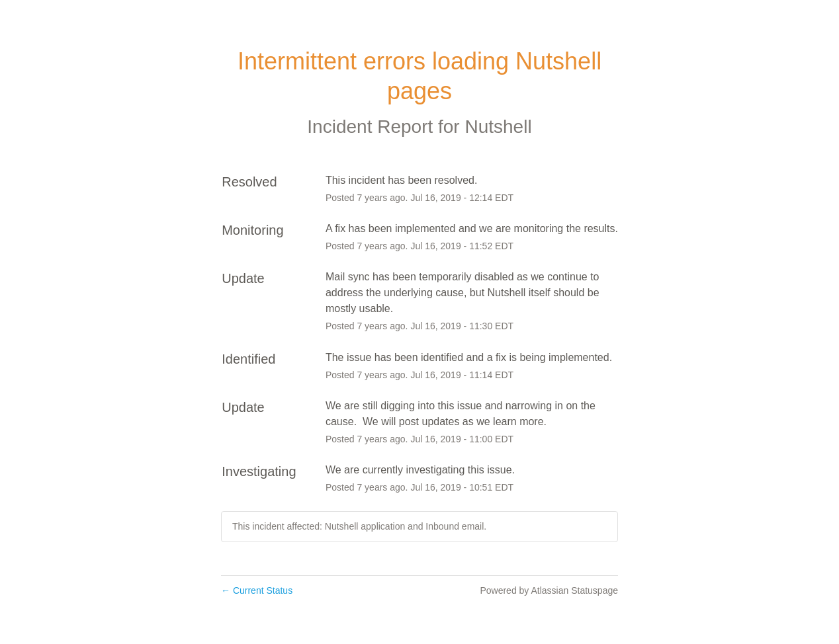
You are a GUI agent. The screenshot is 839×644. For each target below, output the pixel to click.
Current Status (257, 590)
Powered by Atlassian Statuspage (549, 590)
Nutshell (498, 127)
